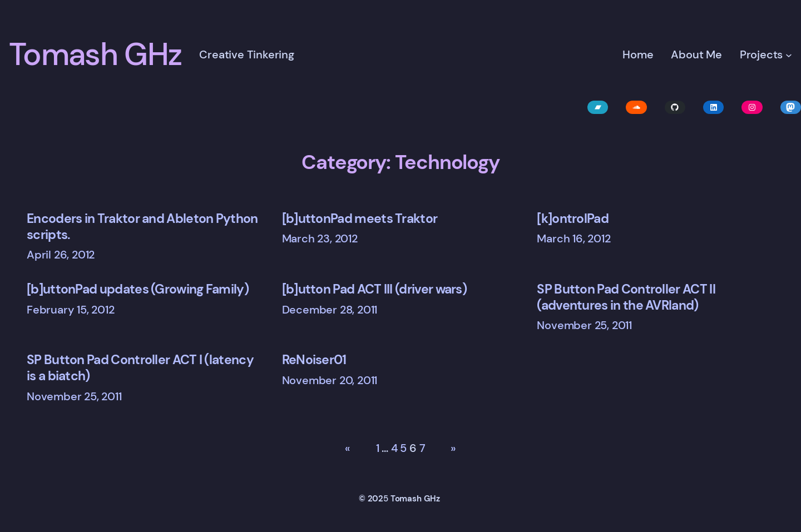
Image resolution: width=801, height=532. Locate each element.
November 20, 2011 (330, 380)
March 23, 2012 (320, 238)
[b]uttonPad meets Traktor (360, 219)
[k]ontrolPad (573, 219)
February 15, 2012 (71, 310)
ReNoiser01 (314, 360)
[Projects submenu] (789, 55)
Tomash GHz (95, 54)
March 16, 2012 (573, 238)
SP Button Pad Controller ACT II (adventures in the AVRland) (626, 297)
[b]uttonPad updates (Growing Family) (138, 289)
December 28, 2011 (330, 310)
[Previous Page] (352, 449)
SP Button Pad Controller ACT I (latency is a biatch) (140, 368)
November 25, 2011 (584, 325)
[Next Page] (449, 449)
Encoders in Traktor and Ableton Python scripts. (142, 227)
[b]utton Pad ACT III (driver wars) (374, 289)
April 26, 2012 (61, 255)
